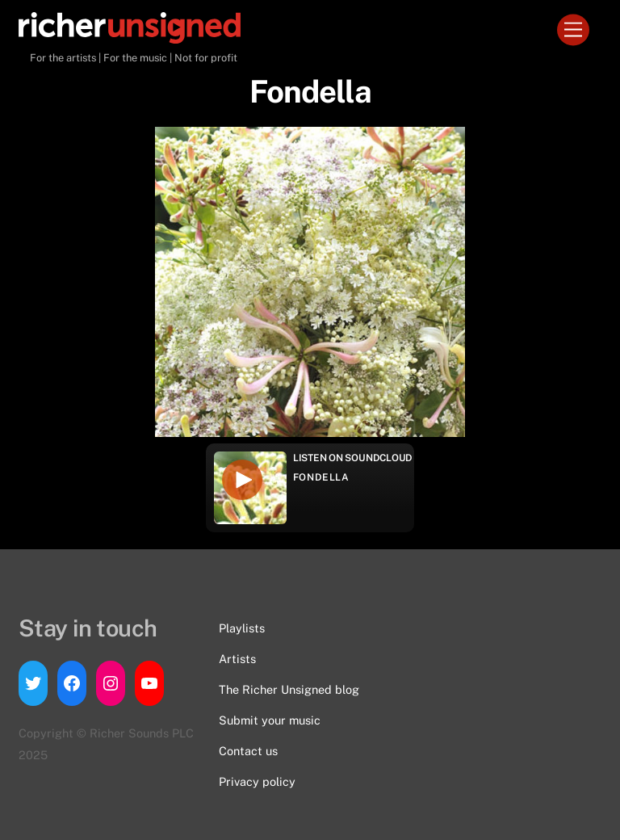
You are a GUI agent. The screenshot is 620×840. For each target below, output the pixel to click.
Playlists (242, 628)
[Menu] (573, 30)
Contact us (248, 751)
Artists (237, 659)
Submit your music (270, 720)
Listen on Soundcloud (353, 458)
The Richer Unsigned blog (289, 689)
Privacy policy (257, 781)
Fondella (321, 477)
